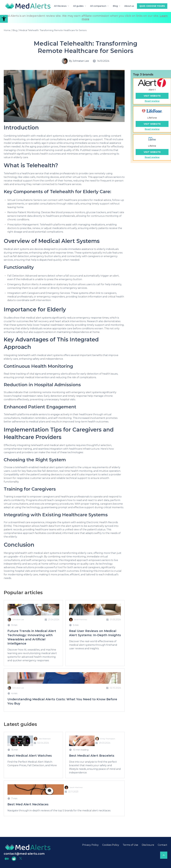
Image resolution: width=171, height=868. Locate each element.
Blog (117, 6)
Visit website (152, 96)
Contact (162, 845)
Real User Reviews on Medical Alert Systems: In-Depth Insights (95, 633)
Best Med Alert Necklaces (28, 804)
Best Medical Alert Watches (30, 756)
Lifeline (152, 146)
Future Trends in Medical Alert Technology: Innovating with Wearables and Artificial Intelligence (32, 637)
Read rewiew (152, 101)
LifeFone (152, 118)
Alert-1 (152, 90)
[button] (4, 19)
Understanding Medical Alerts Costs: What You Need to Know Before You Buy (62, 701)
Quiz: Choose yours (152, 6)
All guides (80, 6)
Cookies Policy (111, 845)
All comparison (100, 6)
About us (129, 6)
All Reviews (62, 6)
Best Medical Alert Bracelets (92, 756)
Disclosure (148, 845)
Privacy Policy (90, 845)
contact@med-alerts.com (24, 854)
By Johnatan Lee (79, 61)
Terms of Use (130, 845)
